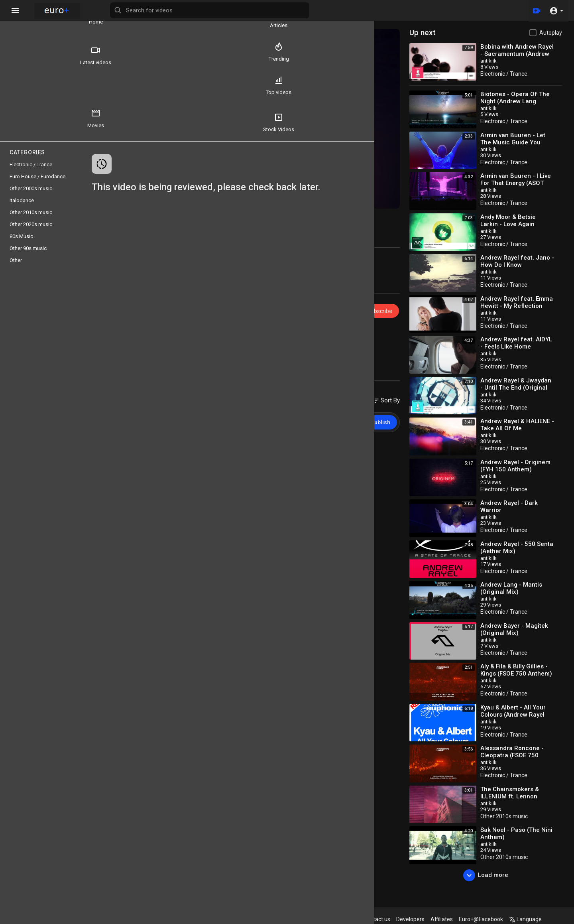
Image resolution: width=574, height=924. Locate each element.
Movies (76, 93)
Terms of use (318, 919)
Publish (392, 409)
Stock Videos (28, 130)
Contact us (395, 919)
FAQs (289, 919)
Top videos (28, 93)
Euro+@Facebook (499, 919)
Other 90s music (28, 255)
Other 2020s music (31, 231)
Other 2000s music (31, 196)
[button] (556, 10)
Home (28, 18)
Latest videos (28, 55)
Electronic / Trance (173, 328)
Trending (76, 55)
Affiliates (460, 919)
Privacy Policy (358, 919)
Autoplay (551, 33)
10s (156, 337)
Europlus (157, 294)
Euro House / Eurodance (37, 184)
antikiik (500, 61)
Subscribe (387, 298)
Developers (428, 919)
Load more (492, 875)
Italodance (22, 208)
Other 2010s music (516, 816)
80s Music (21, 243)
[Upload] (535, 10)
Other (16, 267)
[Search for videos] (313, 10)
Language (543, 919)
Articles (76, 18)
